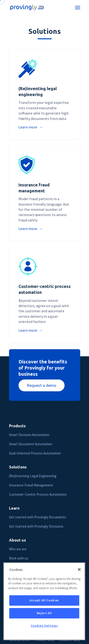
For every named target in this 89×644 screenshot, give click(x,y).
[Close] (79, 573)
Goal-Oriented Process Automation (35, 453)
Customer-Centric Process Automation (38, 494)
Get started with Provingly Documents (38, 517)
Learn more (28, 127)
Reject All (44, 617)
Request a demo (42, 385)
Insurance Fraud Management (31, 485)
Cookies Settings (44, 630)
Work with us (19, 558)
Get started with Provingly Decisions (36, 526)
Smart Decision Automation (29, 435)
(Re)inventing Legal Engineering (33, 476)
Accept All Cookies (44, 604)
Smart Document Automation (31, 444)
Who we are (18, 549)
